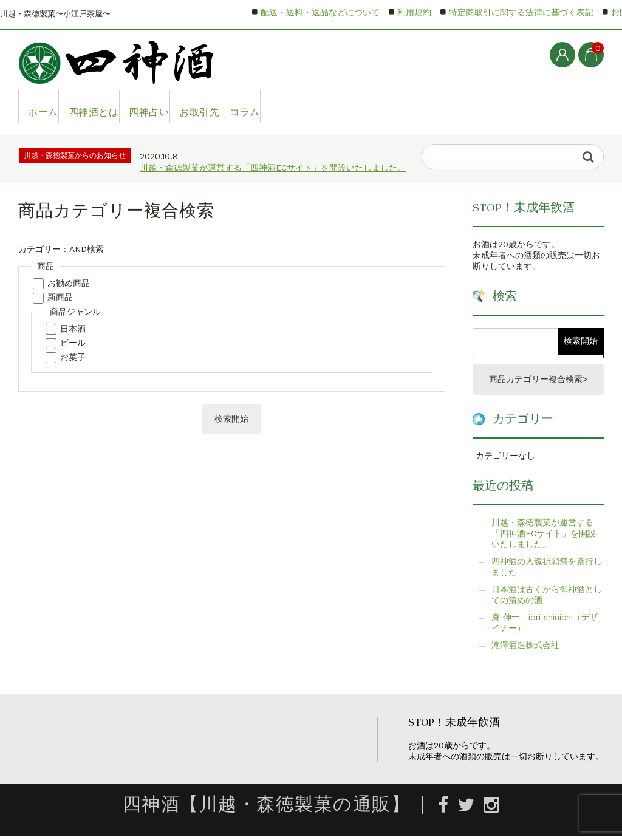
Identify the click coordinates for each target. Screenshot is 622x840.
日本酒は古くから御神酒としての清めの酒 (547, 598)
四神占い (191, 106)
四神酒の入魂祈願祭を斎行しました (547, 570)
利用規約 (414, 12)
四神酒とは (117, 106)
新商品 (60, 297)
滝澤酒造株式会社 (525, 649)
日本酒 (73, 329)
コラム (323, 106)
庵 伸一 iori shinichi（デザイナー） (545, 626)
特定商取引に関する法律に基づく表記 (521, 12)
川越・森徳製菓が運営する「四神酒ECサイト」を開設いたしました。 (273, 168)
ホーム (48, 106)
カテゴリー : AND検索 (61, 249)
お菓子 (73, 357)
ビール (73, 343)
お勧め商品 (69, 283)
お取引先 (260, 106)
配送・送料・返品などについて (320, 12)
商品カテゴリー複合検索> (538, 381)
